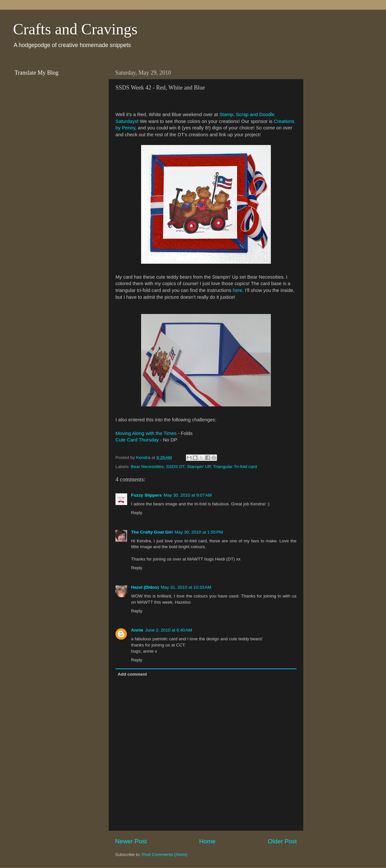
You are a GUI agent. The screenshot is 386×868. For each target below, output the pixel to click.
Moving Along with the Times (146, 433)
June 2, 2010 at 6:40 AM (169, 630)
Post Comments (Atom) (165, 855)
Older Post (282, 841)
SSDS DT (175, 467)
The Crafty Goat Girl (152, 532)
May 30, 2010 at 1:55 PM (199, 532)
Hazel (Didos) (145, 587)
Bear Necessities (147, 467)
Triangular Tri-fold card (235, 467)
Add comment (132, 674)
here (237, 290)
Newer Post (131, 841)
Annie (137, 630)
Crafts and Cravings (75, 29)
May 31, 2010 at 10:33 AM (186, 587)
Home (207, 841)
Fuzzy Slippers (146, 495)
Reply (137, 513)
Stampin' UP (199, 467)
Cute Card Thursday (137, 440)
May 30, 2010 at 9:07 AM (188, 495)
